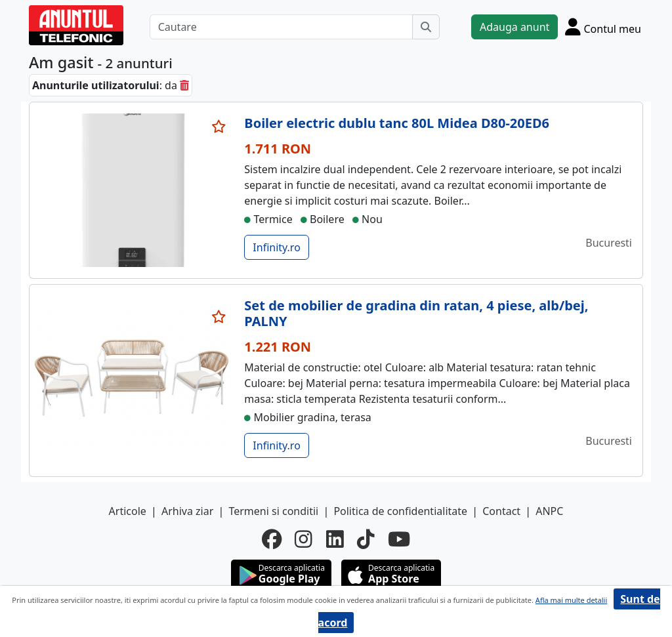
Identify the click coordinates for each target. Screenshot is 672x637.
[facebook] (272, 539)
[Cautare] (281, 27)
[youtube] (399, 539)
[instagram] (304, 539)
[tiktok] (366, 539)
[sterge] (184, 85)
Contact (501, 511)
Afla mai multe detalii (571, 600)
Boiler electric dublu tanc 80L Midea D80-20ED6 (397, 123)
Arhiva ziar (187, 511)
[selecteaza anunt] (219, 127)
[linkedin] (335, 539)
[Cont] (603, 27)
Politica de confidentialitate (400, 511)
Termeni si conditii (273, 511)
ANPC (549, 511)
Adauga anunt (514, 27)
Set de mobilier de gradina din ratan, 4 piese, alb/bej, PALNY (416, 313)
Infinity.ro (277, 247)
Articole (128, 511)
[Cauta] (426, 27)
